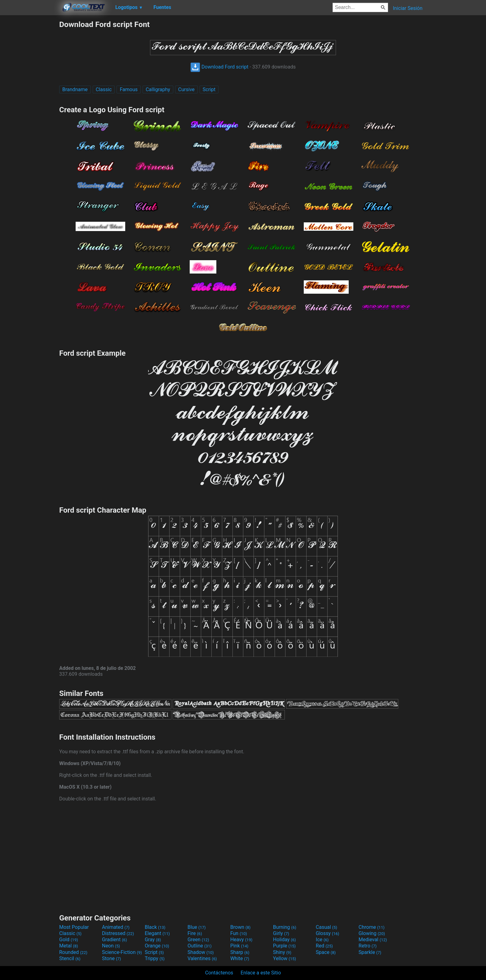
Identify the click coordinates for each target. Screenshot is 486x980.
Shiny (282, 952)
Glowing (372, 933)
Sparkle (370, 952)
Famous (129, 89)
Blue (197, 927)
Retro (368, 946)
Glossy (328, 933)
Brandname (75, 89)
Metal (69, 946)
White (240, 958)
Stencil (70, 958)
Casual (327, 927)
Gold (69, 940)
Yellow (285, 958)
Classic (104, 89)
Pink (239, 946)
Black (155, 927)
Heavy (241, 940)
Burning (285, 927)
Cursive (186, 89)
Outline (200, 946)
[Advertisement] (29, 113)
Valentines (202, 958)
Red (324, 946)
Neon (111, 946)
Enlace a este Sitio (261, 973)
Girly (281, 933)
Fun (239, 933)
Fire (195, 933)
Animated (116, 927)
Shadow (201, 952)
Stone (111, 958)
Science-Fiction (122, 952)
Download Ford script (219, 67)
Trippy (155, 958)
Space (326, 952)
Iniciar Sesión (408, 8)
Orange (157, 946)
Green (198, 940)
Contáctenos (219, 973)
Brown (240, 927)
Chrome (372, 927)
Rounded (73, 952)
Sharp (240, 952)
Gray (153, 940)
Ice (322, 940)
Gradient (114, 940)
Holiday (285, 940)
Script (209, 89)
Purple (284, 946)
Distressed (118, 933)
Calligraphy (158, 89)
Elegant (157, 933)
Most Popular (74, 927)
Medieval (373, 940)
